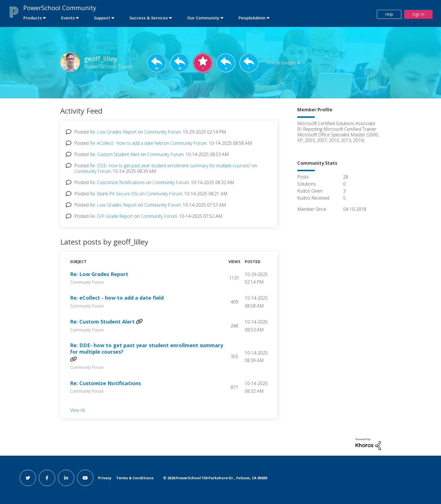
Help (389, 14)
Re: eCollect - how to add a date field (126, 143)
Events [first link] (68, 18)
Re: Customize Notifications (117, 182)
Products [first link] (33, 18)
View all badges (281, 63)
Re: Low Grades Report (113, 132)
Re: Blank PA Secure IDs (114, 194)
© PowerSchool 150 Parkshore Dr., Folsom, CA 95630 (215, 478)
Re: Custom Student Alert (115, 154)
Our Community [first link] (203, 18)
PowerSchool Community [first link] (60, 8)
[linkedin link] (66, 478)
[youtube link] (85, 478)
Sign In (418, 14)
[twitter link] (28, 478)
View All (77, 410)
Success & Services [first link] (149, 18)
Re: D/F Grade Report (111, 216)
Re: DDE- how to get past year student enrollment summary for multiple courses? (170, 166)
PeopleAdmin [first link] (252, 18)
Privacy (105, 478)
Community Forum (163, 132)
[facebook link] (47, 478)
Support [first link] (102, 18)
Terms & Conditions (135, 478)
